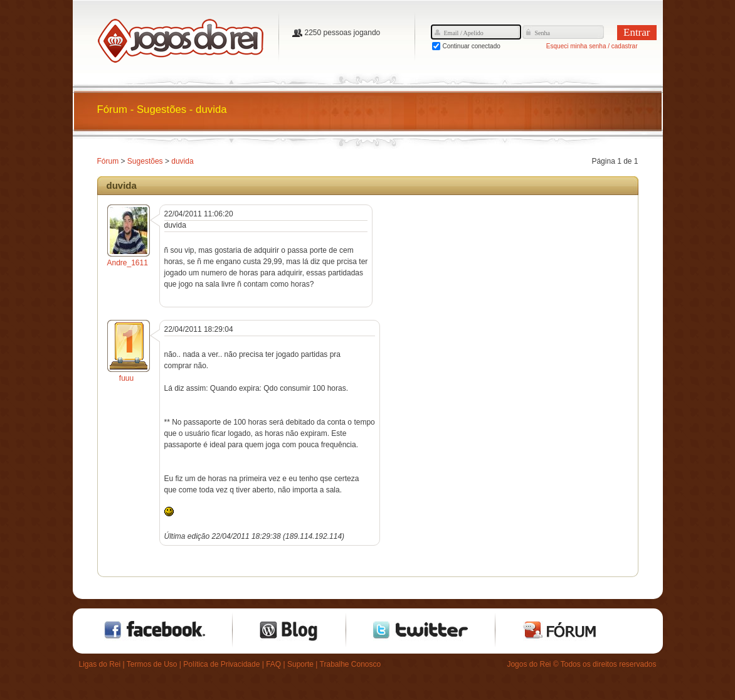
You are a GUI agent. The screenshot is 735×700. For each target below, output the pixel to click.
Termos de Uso (152, 664)
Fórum (108, 161)
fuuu (126, 378)
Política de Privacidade (221, 664)
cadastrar (625, 46)
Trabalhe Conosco (351, 664)
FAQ (273, 664)
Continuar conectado (472, 46)
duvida (182, 161)
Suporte (300, 664)
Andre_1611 (128, 263)
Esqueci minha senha (576, 46)
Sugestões (145, 161)
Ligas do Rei (100, 664)
